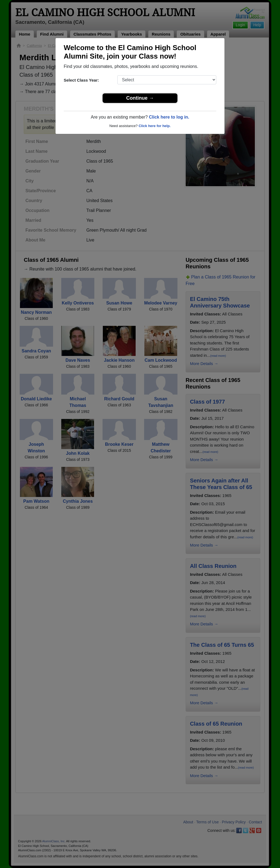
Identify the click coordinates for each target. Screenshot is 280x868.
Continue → (140, 98)
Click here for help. (155, 126)
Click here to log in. (169, 117)
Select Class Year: (81, 80)
